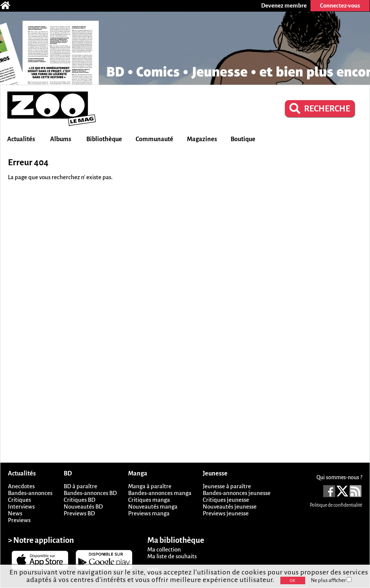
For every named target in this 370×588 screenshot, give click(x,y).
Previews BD (79, 513)
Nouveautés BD (83, 507)
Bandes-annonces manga (160, 493)
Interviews (21, 507)
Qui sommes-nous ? (339, 477)
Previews (19, 520)
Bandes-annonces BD (90, 493)
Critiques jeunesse (226, 500)
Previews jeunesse (226, 513)
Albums (61, 139)
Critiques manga (149, 500)
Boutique (243, 139)
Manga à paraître (150, 486)
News (15, 513)
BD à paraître (80, 486)
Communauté (154, 139)
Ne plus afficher (331, 580)
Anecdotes (21, 486)
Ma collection (164, 549)
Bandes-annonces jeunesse (237, 493)
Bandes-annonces (30, 493)
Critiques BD (80, 500)
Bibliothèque (104, 139)
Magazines (202, 139)
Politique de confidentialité (336, 505)
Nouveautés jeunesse (230, 507)
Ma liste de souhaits (172, 556)
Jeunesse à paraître (227, 486)
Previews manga (149, 513)
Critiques (19, 500)
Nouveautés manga (153, 507)
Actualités (21, 139)
